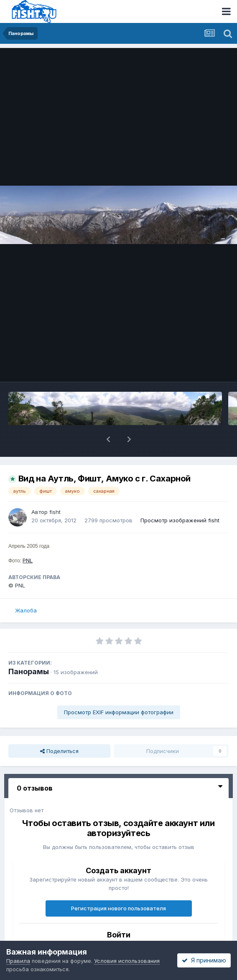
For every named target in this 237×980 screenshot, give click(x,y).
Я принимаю (204, 960)
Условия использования (127, 961)
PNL (28, 560)
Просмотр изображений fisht (180, 520)
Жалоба (26, 610)
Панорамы (29, 671)
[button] (108, 439)
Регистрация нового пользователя (118, 908)
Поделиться (59, 751)
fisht (55, 512)
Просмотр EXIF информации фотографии (119, 712)
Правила (18, 961)
